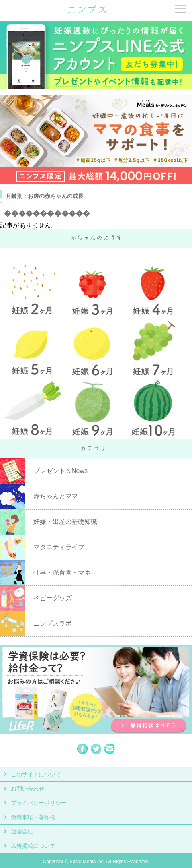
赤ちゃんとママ (56, 496)
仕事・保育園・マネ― (65, 573)
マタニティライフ (59, 547)
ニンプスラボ (53, 623)
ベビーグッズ (53, 598)
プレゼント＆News (61, 471)
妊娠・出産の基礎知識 (65, 522)
